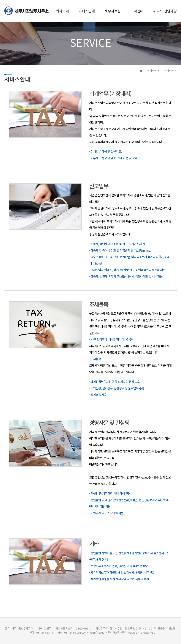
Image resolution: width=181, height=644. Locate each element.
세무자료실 (113, 11)
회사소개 (62, 11)
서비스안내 (87, 11)
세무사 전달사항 (165, 11)
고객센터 (137, 11)
